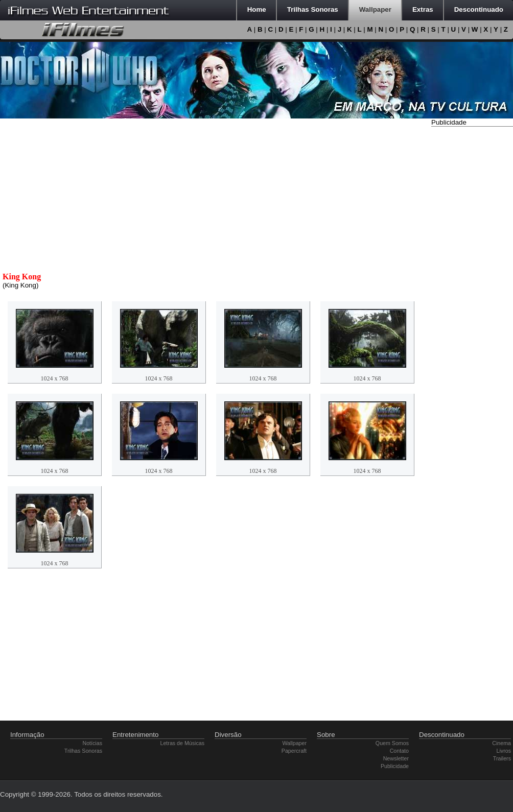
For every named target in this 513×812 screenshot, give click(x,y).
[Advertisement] (472, 282)
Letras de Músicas (182, 743)
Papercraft (294, 751)
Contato (399, 751)
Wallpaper (294, 743)
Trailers (502, 758)
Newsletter (396, 758)
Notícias (93, 743)
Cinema (502, 743)
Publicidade (395, 766)
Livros (504, 751)
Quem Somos (392, 743)
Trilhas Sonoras (83, 751)
